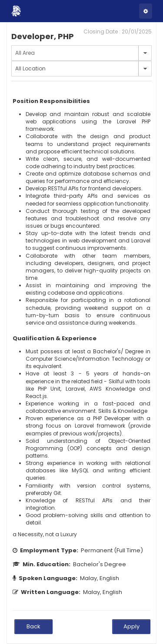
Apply (131, 626)
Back (33, 626)
